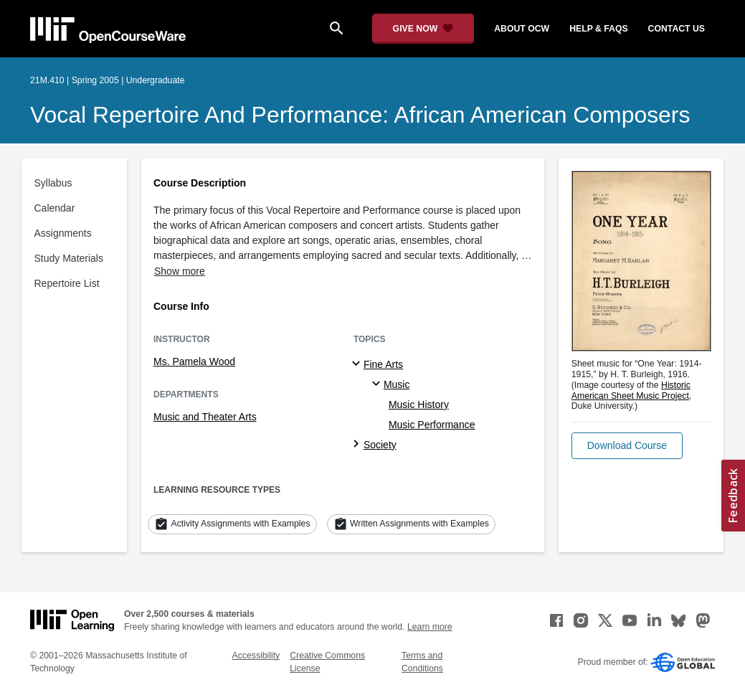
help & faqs (598, 29)
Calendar (55, 208)
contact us (677, 29)
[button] (627, 446)
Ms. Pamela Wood (194, 361)
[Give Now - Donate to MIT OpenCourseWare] (423, 29)
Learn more (430, 627)
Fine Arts (383, 364)
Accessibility (256, 656)
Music (397, 384)
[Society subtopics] (358, 445)
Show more (180, 271)
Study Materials (69, 258)
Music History (419, 405)
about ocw (522, 29)
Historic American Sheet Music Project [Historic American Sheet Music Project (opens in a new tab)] (631, 391)
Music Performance (432, 425)
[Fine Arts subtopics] (358, 364)
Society (380, 445)
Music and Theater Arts (205, 417)
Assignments (63, 233)
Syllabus (53, 183)
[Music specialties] (378, 384)
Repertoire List (67, 283)
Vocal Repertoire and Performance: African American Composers (360, 115)
